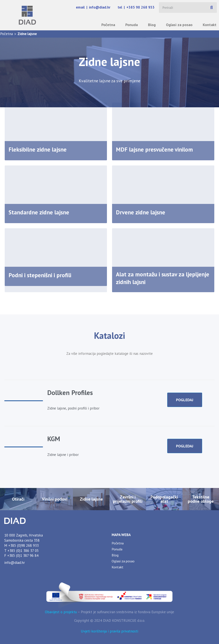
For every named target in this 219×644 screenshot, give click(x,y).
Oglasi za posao (179, 25)
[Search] (212, 7)
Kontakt (210, 25)
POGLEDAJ (185, 400)
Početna (108, 25)
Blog (152, 25)
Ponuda (132, 25)
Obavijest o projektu (61, 612)
